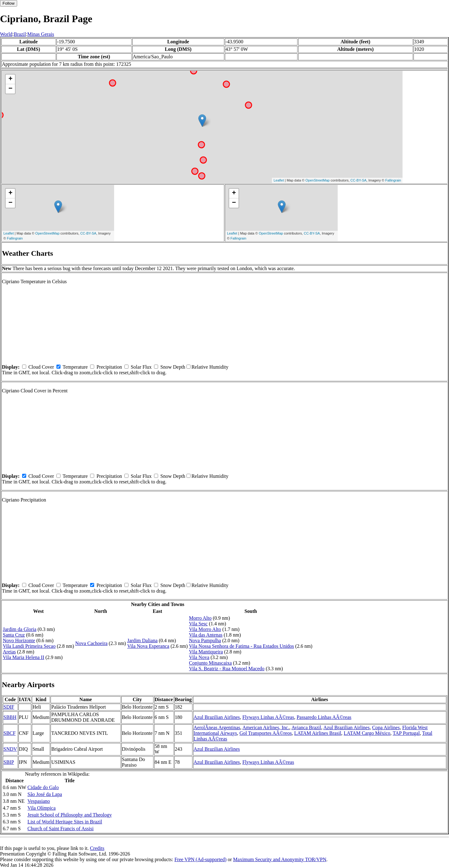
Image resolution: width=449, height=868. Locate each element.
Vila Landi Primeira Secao (29, 646)
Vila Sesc (198, 624)
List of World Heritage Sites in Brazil (65, 822)
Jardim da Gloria (20, 629)
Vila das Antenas (206, 635)
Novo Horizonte (19, 640)
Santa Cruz (14, 635)
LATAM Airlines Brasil (318, 733)
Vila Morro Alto (205, 629)
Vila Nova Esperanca (148, 646)
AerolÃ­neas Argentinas (217, 727)
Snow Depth (173, 367)
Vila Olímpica (41, 808)
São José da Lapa (45, 794)
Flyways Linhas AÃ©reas (268, 717)
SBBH (10, 717)
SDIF (9, 707)
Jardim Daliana (142, 640)
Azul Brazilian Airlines (217, 717)
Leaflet (279, 180)
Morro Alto (200, 618)
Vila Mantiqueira (206, 652)
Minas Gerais (41, 34)
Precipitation (109, 367)
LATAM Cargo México (367, 733)
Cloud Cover (41, 367)
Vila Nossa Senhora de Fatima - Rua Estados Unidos (241, 646)
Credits (97, 848)
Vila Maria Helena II (24, 657)
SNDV (10, 749)
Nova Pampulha (205, 640)
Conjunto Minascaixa (210, 663)
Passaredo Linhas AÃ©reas (324, 717)
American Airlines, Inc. (266, 727)
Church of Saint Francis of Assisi (60, 829)
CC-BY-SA (359, 180)
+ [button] (10, 79)
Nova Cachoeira (91, 643)
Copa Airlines (386, 727)
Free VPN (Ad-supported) (200, 859)
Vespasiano (39, 801)
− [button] (10, 89)
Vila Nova (199, 657)
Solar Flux (141, 367)
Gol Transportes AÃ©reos (266, 733)
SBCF (10, 733)
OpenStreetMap (318, 180)
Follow (9, 3)
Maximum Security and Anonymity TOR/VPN (280, 859)
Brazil (20, 34)
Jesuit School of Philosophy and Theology (70, 815)
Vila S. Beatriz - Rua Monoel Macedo (227, 669)
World (6, 34)
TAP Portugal (406, 733)
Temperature (75, 367)
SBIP (9, 762)
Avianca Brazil (306, 727)
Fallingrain (393, 180)
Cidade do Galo (43, 787)
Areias (9, 652)
